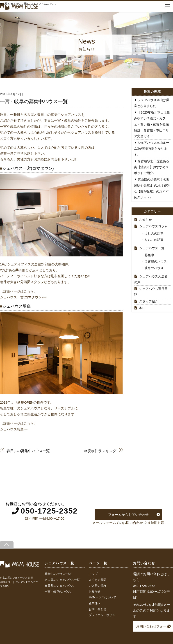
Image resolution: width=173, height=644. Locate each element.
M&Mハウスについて (102, 598)
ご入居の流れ (98, 586)
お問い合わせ (98, 609)
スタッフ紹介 (149, 301)
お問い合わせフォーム (153, 626)
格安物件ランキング (100, 451)
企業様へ (95, 603)
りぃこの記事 (154, 240)
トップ (93, 574)
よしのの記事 (154, 233)
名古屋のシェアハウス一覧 (62, 580)
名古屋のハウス (156, 261)
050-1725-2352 (49, 511)
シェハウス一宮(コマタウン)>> (23, 297)
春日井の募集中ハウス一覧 (28, 451)
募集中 (149, 255)
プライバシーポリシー (103, 615)
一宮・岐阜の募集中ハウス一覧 (34, 101)
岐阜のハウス (154, 268)
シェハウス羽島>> (14, 429)
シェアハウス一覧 (152, 248)
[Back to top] (7, 545)
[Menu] (167, 6)
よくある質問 (98, 580)
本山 (142, 308)
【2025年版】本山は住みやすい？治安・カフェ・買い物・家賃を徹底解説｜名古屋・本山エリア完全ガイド (152, 124)
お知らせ (146, 220)
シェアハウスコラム (153, 226)
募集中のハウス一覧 (58, 574)
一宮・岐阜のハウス (58, 592)
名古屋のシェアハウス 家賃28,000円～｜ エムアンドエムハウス (19, 582)
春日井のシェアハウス (59, 586)
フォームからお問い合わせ (128, 515)
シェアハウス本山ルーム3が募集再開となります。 (152, 149)
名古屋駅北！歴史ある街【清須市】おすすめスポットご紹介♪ (152, 167)
